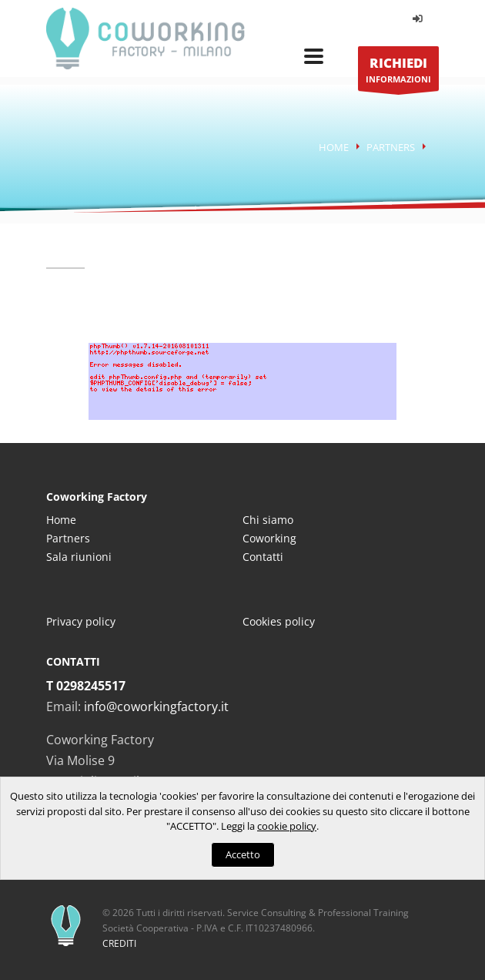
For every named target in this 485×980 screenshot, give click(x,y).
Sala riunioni (79, 557)
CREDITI (119, 943)
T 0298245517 (86, 686)
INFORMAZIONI (398, 73)
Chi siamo (268, 520)
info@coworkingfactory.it (156, 706)
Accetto (243, 854)
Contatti (263, 557)
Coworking (269, 538)
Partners (391, 147)
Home (334, 147)
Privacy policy (81, 621)
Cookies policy (279, 621)
